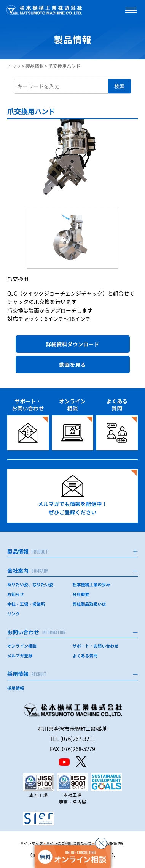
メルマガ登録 (20, 656)
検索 (120, 86)
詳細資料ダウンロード (73, 344)
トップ (14, 66)
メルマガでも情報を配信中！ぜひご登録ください (73, 496)
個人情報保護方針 (110, 843)
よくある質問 (85, 656)
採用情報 (16, 688)
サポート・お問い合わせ (96, 646)
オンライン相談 (22, 646)
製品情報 (35, 66)
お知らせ (16, 594)
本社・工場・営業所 (26, 604)
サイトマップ (32, 843)
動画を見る (73, 365)
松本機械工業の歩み (92, 584)
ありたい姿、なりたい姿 (30, 584)
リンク (14, 613)
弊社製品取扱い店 (89, 604)
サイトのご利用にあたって (69, 843)
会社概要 (81, 594)
